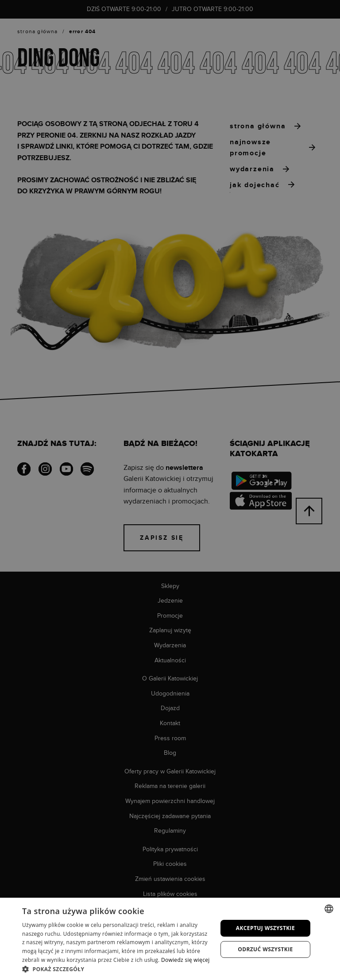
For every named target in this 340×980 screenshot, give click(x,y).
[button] (117, 969)
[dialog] (170, 490)
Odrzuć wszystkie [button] (265, 949)
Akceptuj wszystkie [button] (265, 928)
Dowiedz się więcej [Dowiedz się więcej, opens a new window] (185, 960)
